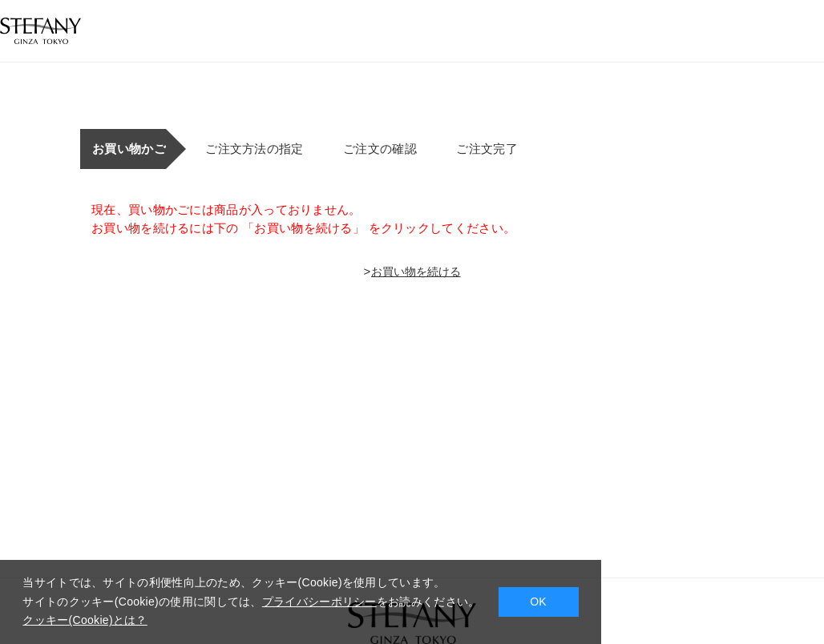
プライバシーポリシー (319, 602)
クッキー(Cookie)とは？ (85, 620)
